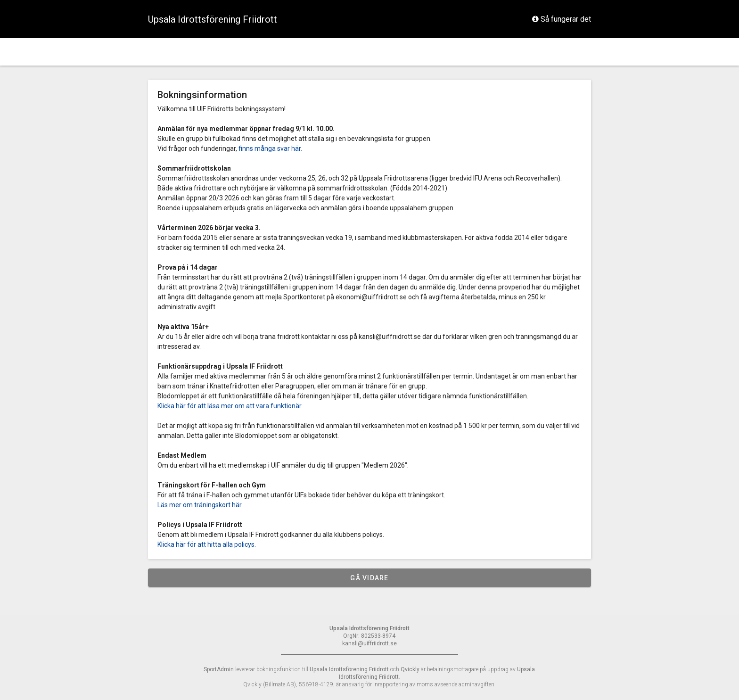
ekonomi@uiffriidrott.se (371, 297)
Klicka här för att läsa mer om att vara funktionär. (230, 406)
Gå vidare (369, 578)
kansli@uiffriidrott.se (390, 337)
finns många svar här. (270, 148)
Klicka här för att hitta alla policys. (207, 544)
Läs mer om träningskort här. (200, 505)
